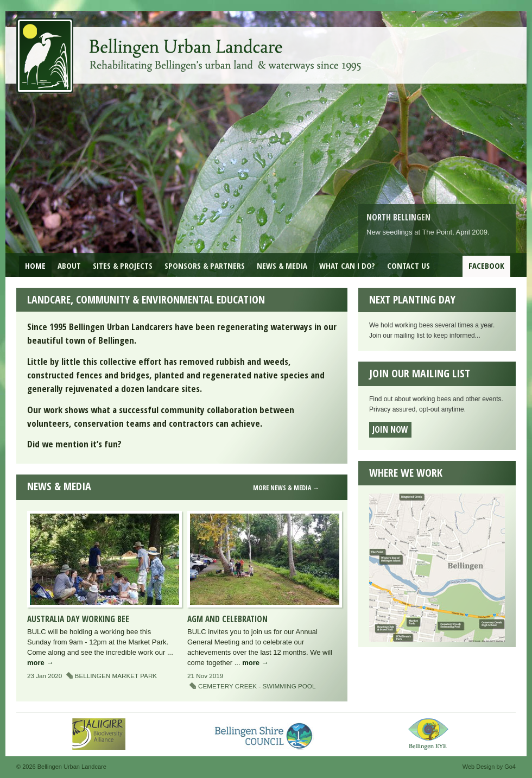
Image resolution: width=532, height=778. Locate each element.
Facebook (486, 265)
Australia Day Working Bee (78, 619)
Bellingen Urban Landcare (190, 48)
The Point (437, 232)
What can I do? (347, 265)
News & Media (282, 265)
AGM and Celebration (227, 619)
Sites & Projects (123, 265)
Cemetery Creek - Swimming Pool (257, 686)
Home (35, 265)
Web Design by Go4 (489, 767)
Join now (390, 429)
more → (40, 663)
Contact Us (408, 265)
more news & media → (286, 488)
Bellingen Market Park (116, 676)
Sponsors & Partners (205, 265)
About (69, 265)
